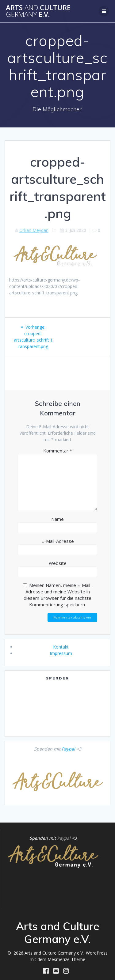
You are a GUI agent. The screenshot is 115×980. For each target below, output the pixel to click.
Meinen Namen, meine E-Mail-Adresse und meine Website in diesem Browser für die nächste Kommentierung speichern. (58, 595)
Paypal (68, 749)
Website (58, 563)
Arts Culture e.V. (38, 11)
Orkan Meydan (34, 230)
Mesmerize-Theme (66, 959)
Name (57, 519)
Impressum (61, 653)
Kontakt (61, 647)
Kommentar (58, 451)
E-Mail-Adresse (58, 541)
